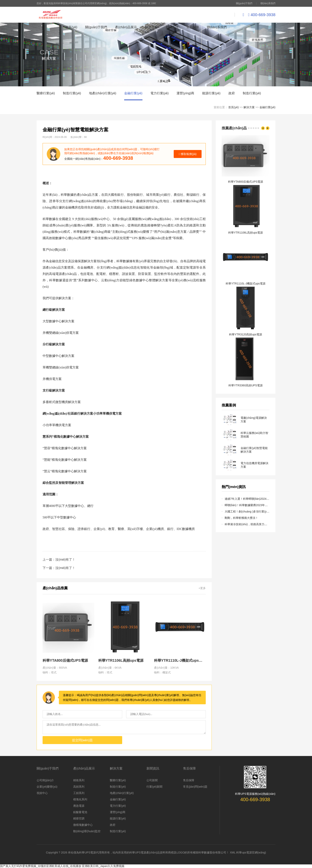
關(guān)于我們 (244, 3)
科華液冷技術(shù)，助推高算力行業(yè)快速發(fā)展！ (259, 524)
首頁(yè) (71, 27)
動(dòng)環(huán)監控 (87, 831)
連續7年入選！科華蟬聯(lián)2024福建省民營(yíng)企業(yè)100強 (265, 499)
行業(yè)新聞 (154, 787)
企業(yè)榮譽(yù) (47, 787)
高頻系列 (79, 787)
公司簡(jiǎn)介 (45, 780)
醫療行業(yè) (46, 93)
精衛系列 (79, 780)
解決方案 (151, 27)
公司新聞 (152, 780)
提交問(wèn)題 (82, 740)
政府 (232, 93)
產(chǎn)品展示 (126, 27)
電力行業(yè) (160, 93)
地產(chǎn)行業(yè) (103, 93)
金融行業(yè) (133, 93)
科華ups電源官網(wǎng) (251, 852)
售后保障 (193, 27)
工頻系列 (79, 793)
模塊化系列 (80, 799)
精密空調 (79, 818)
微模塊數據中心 (83, 825)
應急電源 (79, 806)
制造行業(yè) (72, 93)
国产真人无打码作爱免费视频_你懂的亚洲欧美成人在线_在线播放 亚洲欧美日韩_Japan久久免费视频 (62, 866)
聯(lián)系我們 (268, 3)
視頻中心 (42, 793)
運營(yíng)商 (185, 93)
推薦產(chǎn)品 (234, 128)
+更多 (202, 588)
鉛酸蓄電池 (80, 812)
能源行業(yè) (211, 93)
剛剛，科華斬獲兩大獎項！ (241, 518)
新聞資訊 (172, 27)
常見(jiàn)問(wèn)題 (195, 787)
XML (233, 852)
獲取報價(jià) (188, 154)
